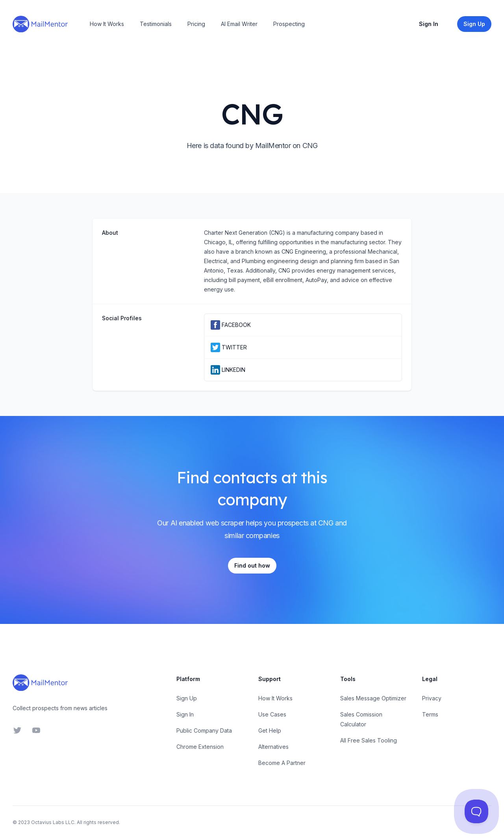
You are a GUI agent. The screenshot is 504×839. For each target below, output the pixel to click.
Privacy (432, 698)
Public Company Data (204, 730)
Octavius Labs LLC (53, 822)
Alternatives (273, 747)
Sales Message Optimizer (373, 698)
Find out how (252, 565)
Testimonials (156, 24)
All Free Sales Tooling (369, 740)
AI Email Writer (239, 24)
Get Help (270, 730)
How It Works (107, 24)
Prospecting (289, 24)
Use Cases (272, 714)
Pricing (196, 24)
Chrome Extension (200, 747)
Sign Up (187, 698)
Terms (430, 714)
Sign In (429, 24)
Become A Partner (282, 763)
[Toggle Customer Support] (477, 812)
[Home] (40, 24)
